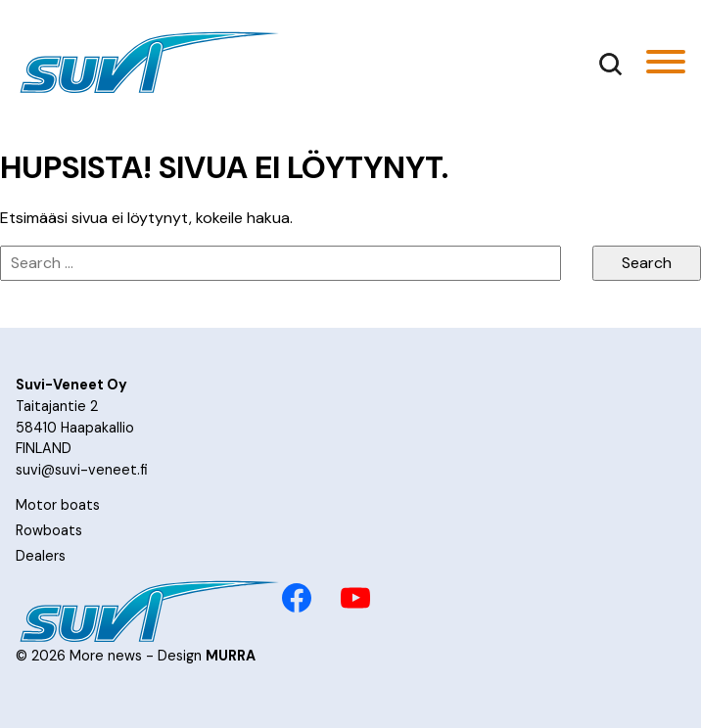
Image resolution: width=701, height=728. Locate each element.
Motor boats (58, 505)
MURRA (231, 656)
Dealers (41, 556)
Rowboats (49, 530)
